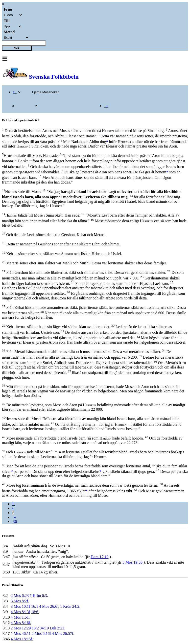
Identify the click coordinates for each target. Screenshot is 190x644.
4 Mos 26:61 (49, 606)
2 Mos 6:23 (20, 596)
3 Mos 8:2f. (20, 601)
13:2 (35, 628)
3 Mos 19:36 (132, 562)
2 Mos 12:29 (21, 628)
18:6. (35, 612)
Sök (17, 48)
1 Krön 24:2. (70, 606)
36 (14, 522)
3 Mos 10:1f (20, 606)
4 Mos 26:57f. (63, 634)
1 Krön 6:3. (39, 596)
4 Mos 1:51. (20, 617)
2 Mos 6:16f (41, 634)
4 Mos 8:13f (20, 612)
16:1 (35, 606)
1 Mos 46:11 (21, 634)
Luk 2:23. (57, 628)
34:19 (44, 628)
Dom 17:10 (99, 557)
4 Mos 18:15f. (22, 639)
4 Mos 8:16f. (21, 623)
